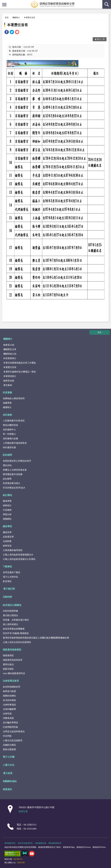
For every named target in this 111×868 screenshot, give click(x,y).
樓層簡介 (7, 407)
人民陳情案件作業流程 (14, 421)
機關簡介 (16, 17)
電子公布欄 (9, 757)
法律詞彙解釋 (9, 709)
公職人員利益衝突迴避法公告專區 (19, 559)
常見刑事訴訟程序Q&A (14, 488)
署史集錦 (8, 385)
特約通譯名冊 (9, 447)
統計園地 (7, 495)
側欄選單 (4, 5)
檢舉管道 (7, 546)
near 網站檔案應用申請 (14, 673)
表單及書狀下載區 (12, 572)
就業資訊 (7, 789)
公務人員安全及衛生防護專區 (17, 642)
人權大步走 (9, 765)
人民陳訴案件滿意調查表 (15, 443)
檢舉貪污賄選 (9, 691)
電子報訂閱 (9, 589)
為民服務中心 (9, 429)
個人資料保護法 (10, 624)
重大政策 (8, 773)
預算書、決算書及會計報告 (16, 620)
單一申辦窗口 (9, 434)
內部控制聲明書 (10, 611)
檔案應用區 (8, 655)
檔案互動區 (8, 669)
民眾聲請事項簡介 (12, 483)
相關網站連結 (10, 781)
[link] (7, 32)
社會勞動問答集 (10, 727)
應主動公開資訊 (10, 615)
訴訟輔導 (7, 455)
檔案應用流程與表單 (13, 660)
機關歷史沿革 (10, 349)
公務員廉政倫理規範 (13, 550)
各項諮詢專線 (9, 700)
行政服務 (7, 510)
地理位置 (23, 811)
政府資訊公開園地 (12, 605)
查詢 (107, 4)
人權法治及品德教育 (13, 740)
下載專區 (7, 566)
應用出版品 (8, 664)
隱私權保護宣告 (55, 843)
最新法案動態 (9, 749)
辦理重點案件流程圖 (13, 474)
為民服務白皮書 (10, 438)
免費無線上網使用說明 (14, 398)
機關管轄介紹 (10, 354)
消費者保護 (8, 718)
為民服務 (7, 415)
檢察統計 (7, 505)
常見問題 (7, 736)
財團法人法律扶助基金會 (15, 470)
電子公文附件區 (10, 577)
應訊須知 (7, 465)
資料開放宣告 (10, 843)
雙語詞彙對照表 (10, 425)
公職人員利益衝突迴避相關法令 (18, 555)
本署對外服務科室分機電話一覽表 (20, 372)
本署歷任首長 (29, 17)
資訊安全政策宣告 (25, 843)
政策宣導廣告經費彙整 (14, 629)
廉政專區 (7, 526)
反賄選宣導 (8, 537)
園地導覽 (7, 501)
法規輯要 (7, 541)
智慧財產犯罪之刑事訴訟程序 (17, 461)
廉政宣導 (7, 532)
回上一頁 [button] (101, 39)
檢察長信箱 (9, 381)
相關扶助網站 (9, 696)
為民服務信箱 (41, 843)
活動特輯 (7, 597)
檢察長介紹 (9, 345)
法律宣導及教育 (11, 681)
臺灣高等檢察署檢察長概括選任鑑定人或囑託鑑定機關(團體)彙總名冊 (36, 638)
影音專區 (7, 581)
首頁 (7, 17)
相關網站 (7, 519)
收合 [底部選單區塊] (100, 332)
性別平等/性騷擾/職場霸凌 (16, 633)
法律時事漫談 (9, 705)
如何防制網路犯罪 (12, 687)
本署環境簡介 (10, 376)
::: (2, 2)
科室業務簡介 (10, 358)
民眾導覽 (7, 392)
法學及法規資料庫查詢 (14, 731)
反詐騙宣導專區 (10, 722)
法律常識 (7, 713)
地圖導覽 (7, 403)
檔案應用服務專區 (12, 650)
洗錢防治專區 (9, 745)
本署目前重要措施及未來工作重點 (20, 363)
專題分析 (7, 514)
